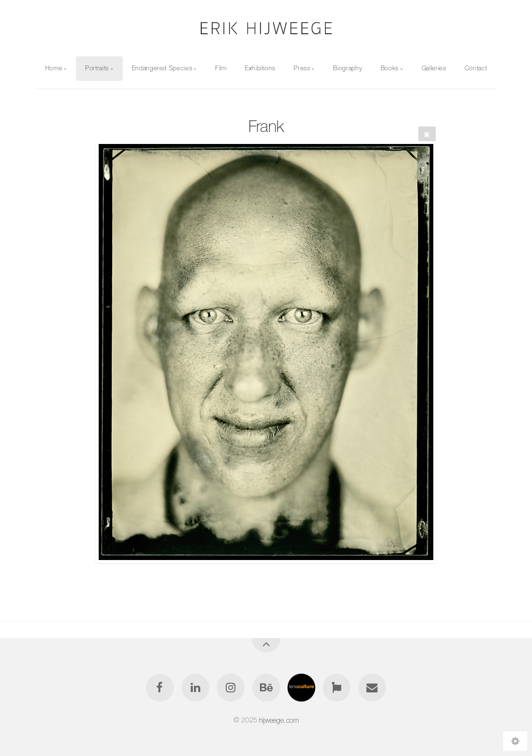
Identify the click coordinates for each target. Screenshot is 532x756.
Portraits (97, 68)
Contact (476, 68)
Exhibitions (260, 68)
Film (221, 68)
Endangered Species (162, 68)
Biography (348, 68)
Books (390, 68)
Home (54, 68)
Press (302, 68)
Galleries (434, 68)
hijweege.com (279, 720)
